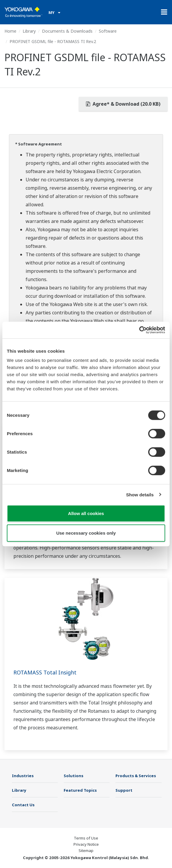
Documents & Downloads (67, 31)
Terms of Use (86, 838)
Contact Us (23, 805)
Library (29, 31)
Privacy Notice (86, 844)
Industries (23, 776)
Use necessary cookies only (86, 533)
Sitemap (86, 850)
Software (108, 31)
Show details (140, 494)
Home (10, 31)
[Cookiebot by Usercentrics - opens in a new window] (139, 330)
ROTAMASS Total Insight (45, 672)
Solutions (74, 776)
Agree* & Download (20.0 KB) (123, 104)
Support (124, 790)
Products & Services (136, 776)
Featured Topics (80, 790)
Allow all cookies (86, 513)
